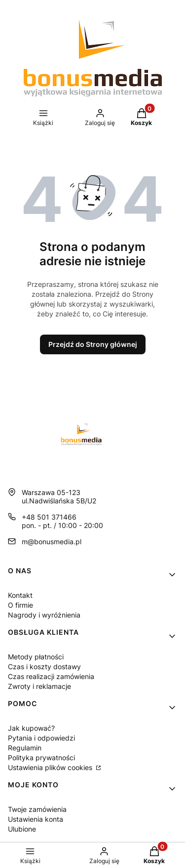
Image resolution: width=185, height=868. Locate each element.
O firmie (20, 605)
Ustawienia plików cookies (51, 767)
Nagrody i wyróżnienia (44, 615)
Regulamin (25, 748)
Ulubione (22, 829)
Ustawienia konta (36, 819)
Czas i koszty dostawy (44, 666)
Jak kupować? (31, 728)
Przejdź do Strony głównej (93, 344)
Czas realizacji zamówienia (51, 676)
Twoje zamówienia (37, 809)
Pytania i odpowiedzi (41, 738)
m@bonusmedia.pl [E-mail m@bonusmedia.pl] (52, 542)
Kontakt (20, 595)
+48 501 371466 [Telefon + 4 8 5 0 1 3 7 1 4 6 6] (49, 517)
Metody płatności (36, 657)
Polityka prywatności (41, 758)
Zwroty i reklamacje (39, 686)
